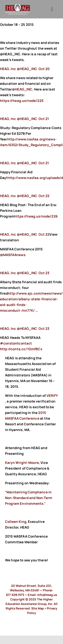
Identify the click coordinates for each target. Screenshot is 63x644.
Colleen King (16, 522)
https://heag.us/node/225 (22, 101)
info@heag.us (47, 595)
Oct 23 (44, 273)
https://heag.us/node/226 (36, 216)
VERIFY (52, 396)
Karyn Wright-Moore (22, 463)
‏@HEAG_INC (19, 69)
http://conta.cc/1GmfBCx (22, 349)
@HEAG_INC (22, 89)
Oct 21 (44, 119)
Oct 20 (44, 69)
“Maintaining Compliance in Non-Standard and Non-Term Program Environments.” (29, 498)
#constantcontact (16, 343)
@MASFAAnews (13, 255)
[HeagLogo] (18, 5)
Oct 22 (44, 196)
